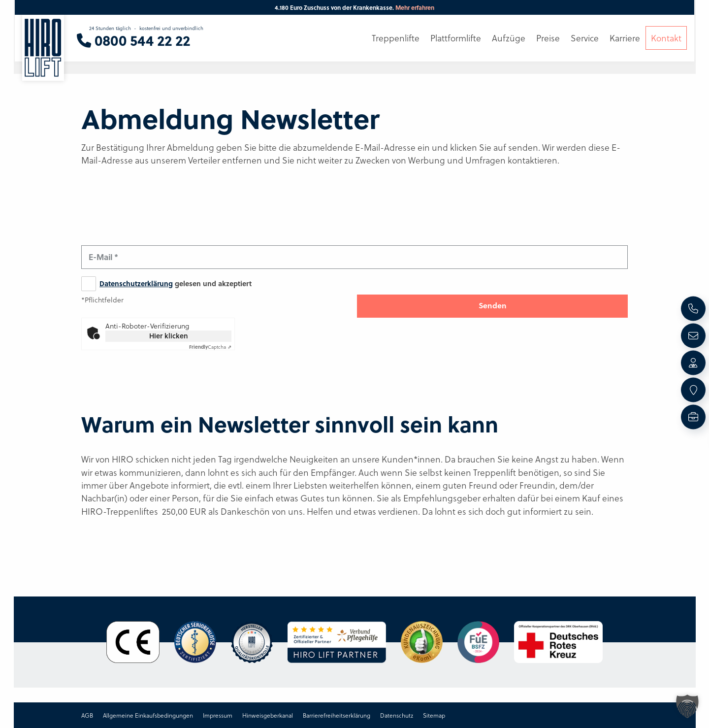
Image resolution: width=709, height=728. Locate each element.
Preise (548, 38)
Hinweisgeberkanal (268, 715)
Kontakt (666, 38)
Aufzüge (509, 38)
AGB (87, 715)
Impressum (218, 715)
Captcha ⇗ (210, 347)
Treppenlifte (396, 38)
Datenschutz (397, 715)
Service (585, 38)
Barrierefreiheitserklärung (337, 715)
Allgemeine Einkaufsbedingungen (148, 715)
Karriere (625, 38)
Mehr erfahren (415, 7)
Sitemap (434, 715)
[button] (687, 706)
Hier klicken (169, 336)
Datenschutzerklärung (136, 283)
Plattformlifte (456, 38)
